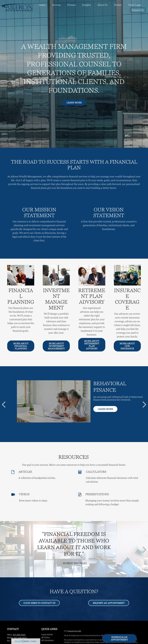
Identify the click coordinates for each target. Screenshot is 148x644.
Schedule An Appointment (119, 638)
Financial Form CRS (74, 631)
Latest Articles (47, 634)
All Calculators (47, 640)
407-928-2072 (20, 638)
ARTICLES (25, 472)
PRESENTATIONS (97, 494)
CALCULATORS (96, 472)
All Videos (46, 637)
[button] (42, 5)
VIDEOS (24, 494)
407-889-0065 (19, 635)
